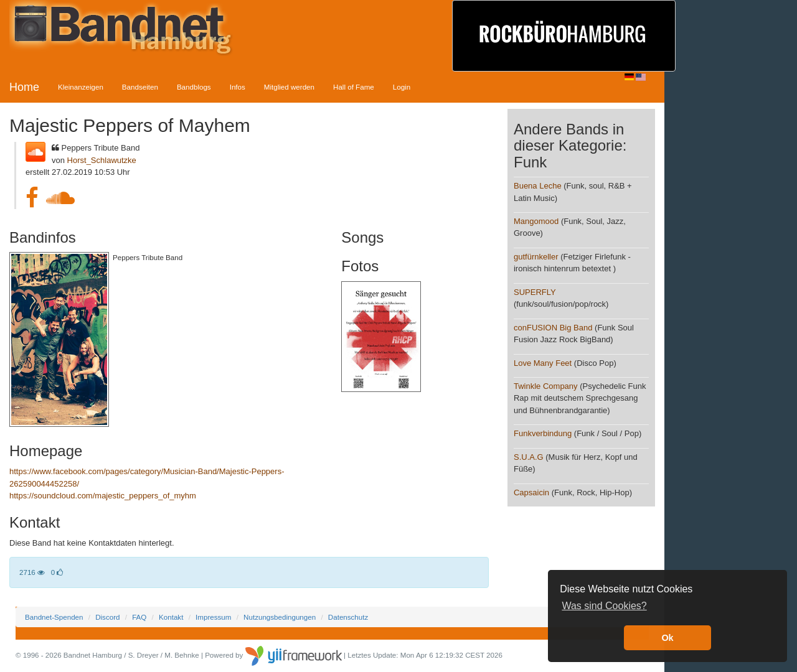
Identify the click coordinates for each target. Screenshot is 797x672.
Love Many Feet (543, 363)
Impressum (213, 617)
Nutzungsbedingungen (280, 617)
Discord (107, 617)
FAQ (139, 617)
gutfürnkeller (536, 257)
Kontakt (171, 617)
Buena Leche (538, 186)
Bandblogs (194, 87)
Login (402, 87)
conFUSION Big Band (553, 328)
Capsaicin (531, 492)
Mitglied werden (289, 87)
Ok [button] (667, 638)
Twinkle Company (546, 386)
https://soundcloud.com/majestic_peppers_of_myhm (103, 496)
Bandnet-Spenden (54, 617)
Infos (238, 87)
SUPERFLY (535, 292)
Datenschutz (348, 617)
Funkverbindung (543, 433)
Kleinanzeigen (81, 87)
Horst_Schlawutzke (102, 160)
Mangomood (536, 221)
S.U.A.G (529, 457)
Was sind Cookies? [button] (604, 606)
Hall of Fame (354, 87)
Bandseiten (140, 87)
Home (24, 87)
